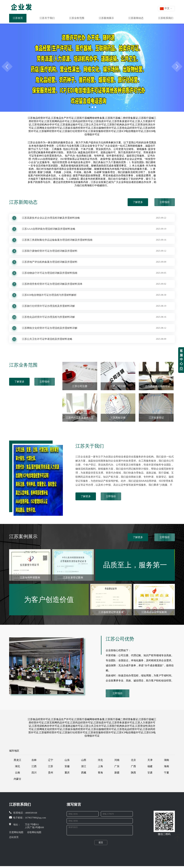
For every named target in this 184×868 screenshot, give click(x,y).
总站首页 (14, 837)
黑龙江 (17, 760)
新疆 (117, 773)
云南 (17, 773)
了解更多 (138, 202)
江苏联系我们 (166, 18)
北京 (133, 760)
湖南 (167, 760)
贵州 (51, 773)
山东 (67, 760)
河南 (117, 760)
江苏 (51, 766)
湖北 (17, 766)
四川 (34, 773)
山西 (84, 760)
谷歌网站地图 (34, 832)
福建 (150, 766)
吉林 (34, 760)
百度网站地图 (16, 832)
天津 (150, 760)
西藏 (84, 773)
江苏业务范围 (77, 18)
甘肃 (150, 773)
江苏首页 (18, 18)
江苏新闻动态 (136, 18)
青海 (100, 773)
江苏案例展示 (106, 18)
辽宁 (51, 760)
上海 (100, 766)
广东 (117, 766)
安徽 (67, 766)
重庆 (67, 773)
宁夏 (167, 773)
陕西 (133, 773)
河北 (100, 760)
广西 (133, 766)
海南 (167, 766)
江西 (34, 766)
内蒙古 (17, 779)
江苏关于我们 (47, 18)
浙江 (84, 766)
